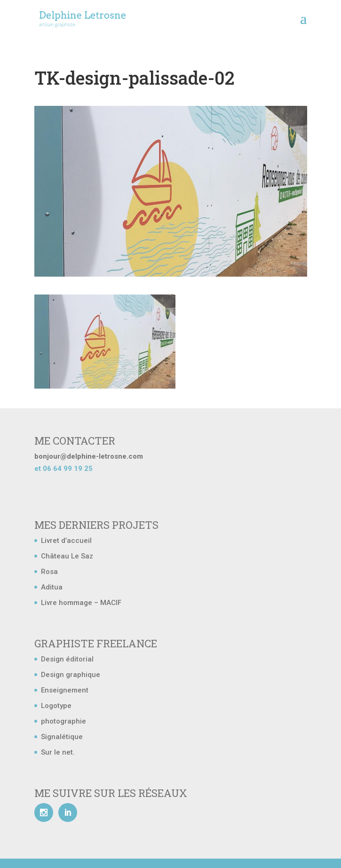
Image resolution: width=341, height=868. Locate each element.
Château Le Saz (67, 556)
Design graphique (71, 675)
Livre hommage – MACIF (81, 603)
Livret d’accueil (66, 541)
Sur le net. (58, 752)
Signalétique (62, 737)
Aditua (52, 587)
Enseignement (65, 690)
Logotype (56, 706)
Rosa (49, 572)
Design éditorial (67, 659)
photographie (63, 721)
